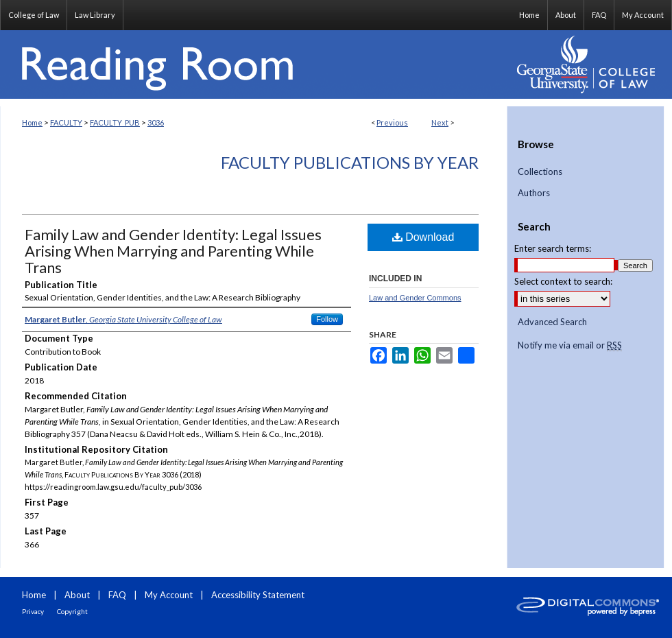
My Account (169, 595)
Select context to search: (563, 281)
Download (423, 237)
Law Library (95, 15)
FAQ (117, 595)
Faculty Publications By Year (350, 162)
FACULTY (66, 122)
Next (440, 122)
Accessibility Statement (258, 595)
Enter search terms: (553, 248)
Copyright (72, 611)
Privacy (33, 611)
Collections (540, 172)
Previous (392, 122)
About (77, 595)
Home (32, 122)
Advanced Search (552, 322)
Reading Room (254, 64)
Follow (327, 319)
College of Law (34, 15)
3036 (156, 122)
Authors (534, 193)
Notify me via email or (570, 346)
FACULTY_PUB (115, 122)
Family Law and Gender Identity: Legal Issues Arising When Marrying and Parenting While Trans (173, 251)
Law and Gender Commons (415, 298)
